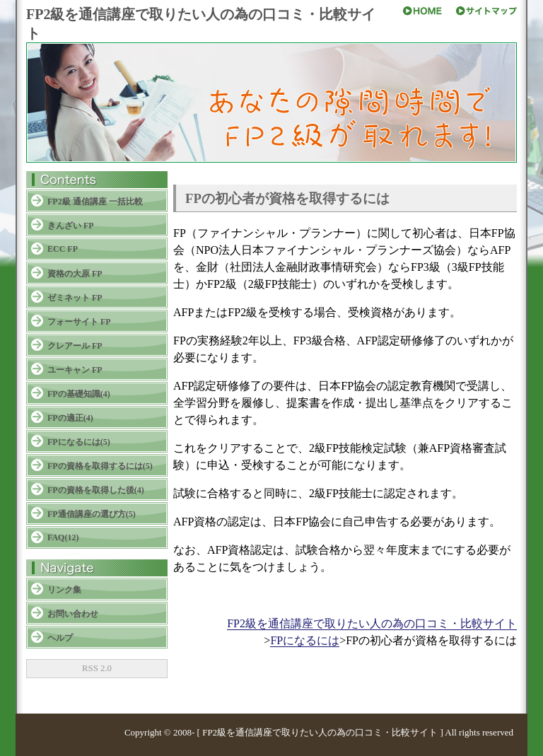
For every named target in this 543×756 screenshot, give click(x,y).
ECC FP (63, 249)
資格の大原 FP (75, 274)
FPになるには (305, 640)
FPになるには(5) (79, 442)
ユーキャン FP (75, 370)
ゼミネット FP (75, 298)
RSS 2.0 (97, 668)
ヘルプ (60, 638)
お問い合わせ (73, 614)
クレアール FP (75, 346)
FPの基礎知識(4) (79, 394)
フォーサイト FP (79, 322)
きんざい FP (71, 226)
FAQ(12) (63, 537)
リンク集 (64, 590)
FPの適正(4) (70, 418)
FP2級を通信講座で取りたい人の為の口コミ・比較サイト (372, 623)
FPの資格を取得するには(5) (100, 466)
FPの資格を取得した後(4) (96, 490)
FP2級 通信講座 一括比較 (95, 202)
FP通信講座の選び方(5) (92, 514)
